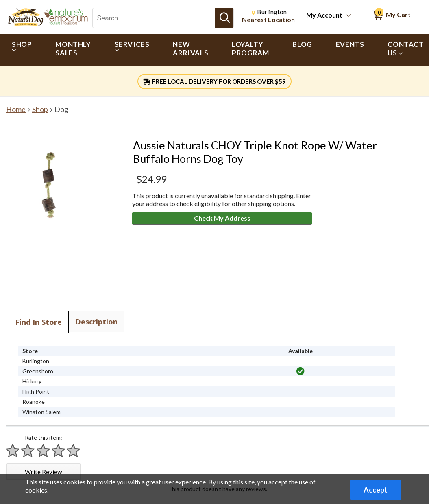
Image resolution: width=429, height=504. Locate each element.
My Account (324, 15)
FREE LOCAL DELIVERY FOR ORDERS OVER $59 (214, 81)
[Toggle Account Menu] (348, 16)
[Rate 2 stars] (28, 450)
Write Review (43, 472)
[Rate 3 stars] (44, 450)
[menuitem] (22, 50)
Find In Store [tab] (39, 322)
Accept (376, 490)
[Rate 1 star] (13, 450)
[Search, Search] (154, 18)
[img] (301, 371)
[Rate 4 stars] (59, 450)
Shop (40, 109)
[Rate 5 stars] (74, 450)
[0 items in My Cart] (391, 15)
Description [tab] (96, 322)
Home (16, 109)
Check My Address (222, 218)
